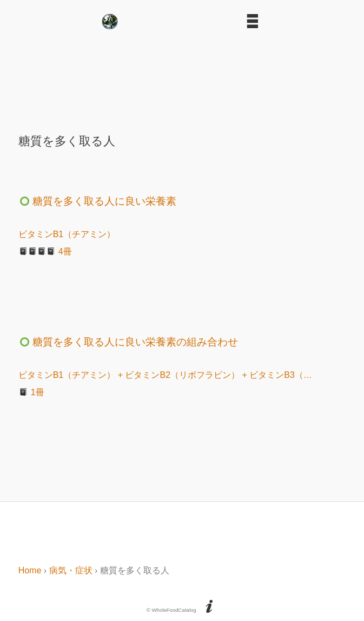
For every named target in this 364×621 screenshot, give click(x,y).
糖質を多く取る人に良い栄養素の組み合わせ (128, 342)
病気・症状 (71, 570)
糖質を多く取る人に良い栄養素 (97, 201)
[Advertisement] (182, 77)
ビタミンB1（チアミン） (67, 234)
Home (30, 570)
